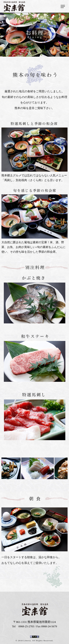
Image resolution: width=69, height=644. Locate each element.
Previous (5, 468)
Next (63, 468)
